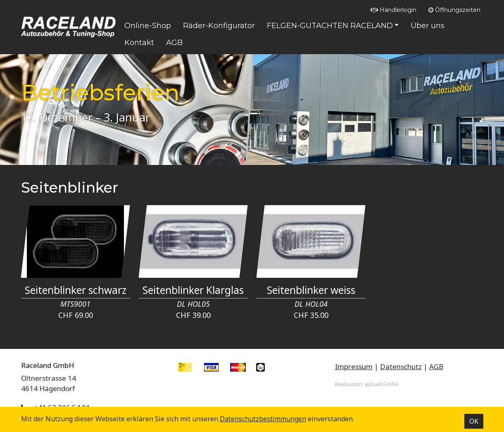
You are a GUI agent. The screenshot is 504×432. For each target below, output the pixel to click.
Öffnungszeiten (454, 10)
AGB (436, 366)
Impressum (354, 366)
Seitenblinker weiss (311, 290)
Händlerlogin (393, 10)
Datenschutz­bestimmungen (263, 419)
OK (474, 421)
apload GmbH (382, 384)
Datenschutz (401, 366)
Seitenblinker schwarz (76, 290)
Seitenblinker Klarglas (193, 290)
